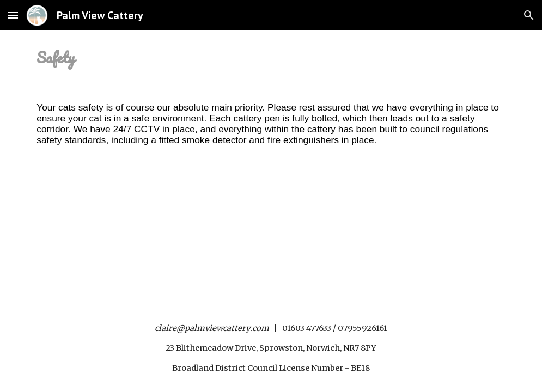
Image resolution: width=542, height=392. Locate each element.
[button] (13, 15)
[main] (271, 58)
